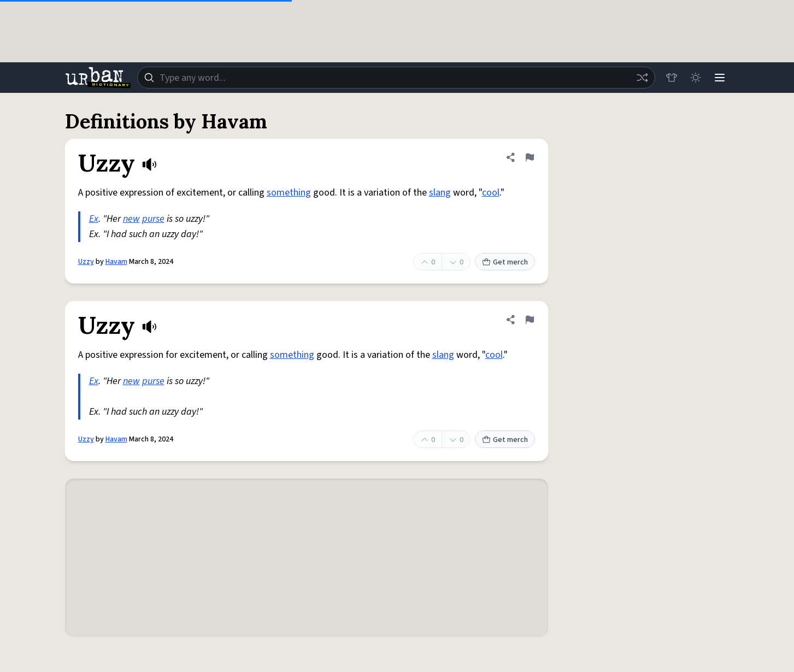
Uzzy (86, 262)
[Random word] (642, 78)
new (131, 219)
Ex (94, 219)
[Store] (672, 78)
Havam (116, 262)
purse (153, 219)
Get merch (505, 262)
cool (491, 193)
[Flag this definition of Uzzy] (530, 157)
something (289, 193)
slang (440, 193)
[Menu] (720, 78)
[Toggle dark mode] (696, 78)
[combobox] (396, 78)
